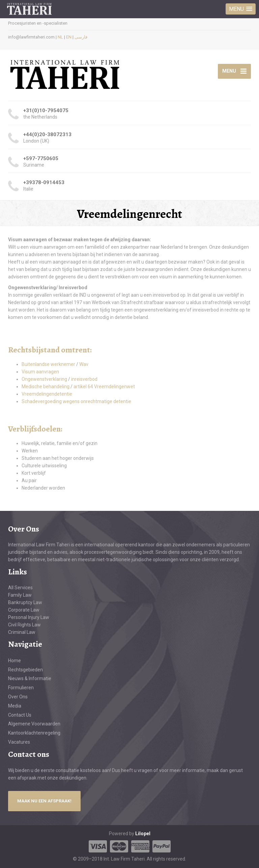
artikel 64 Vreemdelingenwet (104, 387)
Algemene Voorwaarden (34, 724)
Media (15, 706)
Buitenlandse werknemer (48, 364)
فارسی (81, 37)
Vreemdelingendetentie (47, 394)
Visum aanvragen (40, 372)
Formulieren (21, 688)
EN (69, 37)
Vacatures (19, 742)
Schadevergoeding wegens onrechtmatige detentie (76, 401)
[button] (241, 9)
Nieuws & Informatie (30, 678)
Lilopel (143, 834)
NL (60, 37)
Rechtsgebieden (25, 670)
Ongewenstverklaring (45, 379)
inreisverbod (84, 379)
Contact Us (20, 715)
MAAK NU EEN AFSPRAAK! (44, 801)
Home (15, 661)
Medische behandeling (46, 387)
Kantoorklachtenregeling (34, 733)
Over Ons (18, 697)
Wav (84, 364)
